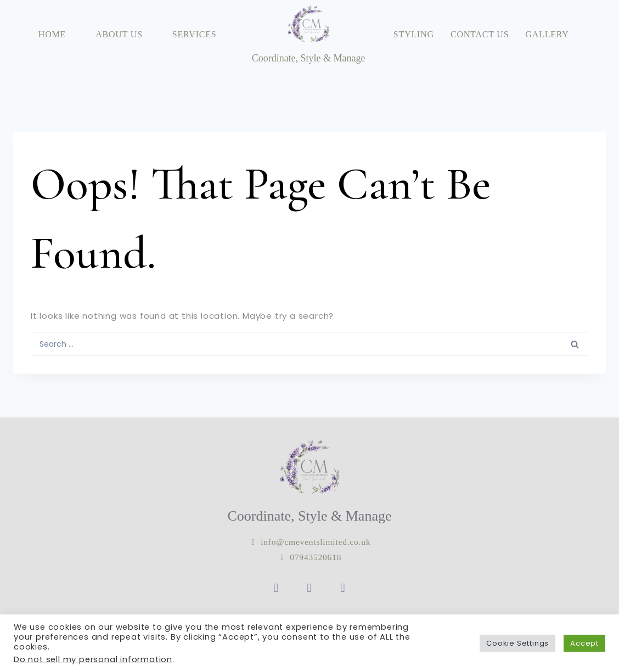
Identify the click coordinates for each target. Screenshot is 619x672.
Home (52, 34)
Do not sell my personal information (93, 659)
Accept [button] (584, 643)
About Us (119, 34)
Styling (414, 34)
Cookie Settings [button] (517, 643)
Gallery (547, 34)
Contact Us (480, 34)
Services (195, 34)
